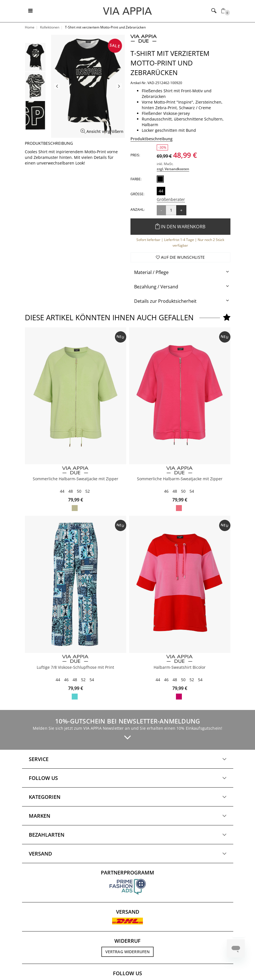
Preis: (135, 155)
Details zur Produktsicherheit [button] (165, 301)
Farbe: (136, 179)
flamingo (179, 508)
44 (161, 191)
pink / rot (179, 697)
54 (192, 491)
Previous (57, 86)
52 (88, 491)
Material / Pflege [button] (151, 272)
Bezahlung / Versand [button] (156, 287)
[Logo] (128, 11)
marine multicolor (75, 697)
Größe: (137, 194)
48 (71, 491)
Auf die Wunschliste (180, 257)
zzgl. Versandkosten (173, 169)
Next (119, 86)
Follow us (43, 778)
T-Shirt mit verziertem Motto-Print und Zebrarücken (170, 63)
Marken (40, 816)
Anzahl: (138, 210)
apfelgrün (75, 508)
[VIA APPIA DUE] (76, 471)
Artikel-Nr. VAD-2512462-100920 (156, 83)
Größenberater (171, 199)
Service (39, 759)
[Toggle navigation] (30, 11)
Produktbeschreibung (152, 139)
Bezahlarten (47, 835)
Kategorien (45, 797)
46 (166, 491)
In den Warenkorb (180, 227)
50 (79, 491)
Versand (40, 854)
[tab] (180, 272)
